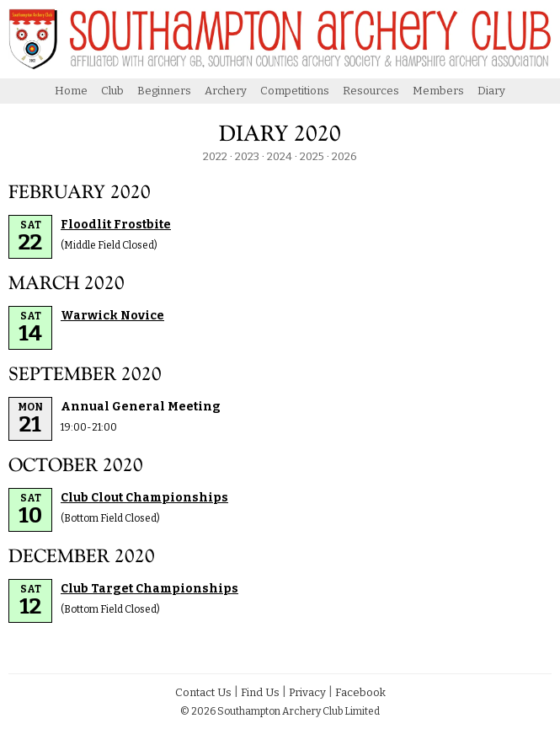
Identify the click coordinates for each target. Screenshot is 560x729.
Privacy (307, 692)
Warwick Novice (112, 316)
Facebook (360, 692)
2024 (280, 156)
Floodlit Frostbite (116, 225)
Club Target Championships (149, 589)
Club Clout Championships (144, 498)
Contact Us (203, 692)
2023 (247, 156)
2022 (215, 156)
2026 (344, 156)
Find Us (260, 692)
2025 (312, 156)
